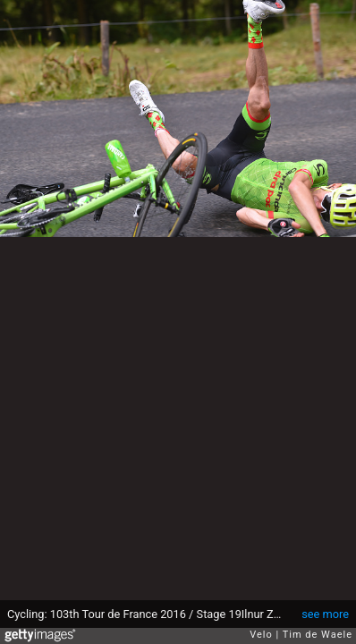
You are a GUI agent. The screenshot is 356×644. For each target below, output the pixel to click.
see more (325, 614)
